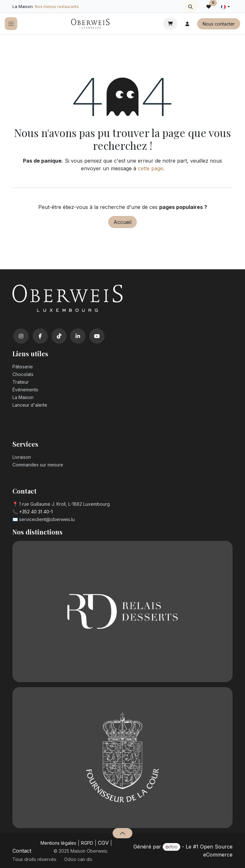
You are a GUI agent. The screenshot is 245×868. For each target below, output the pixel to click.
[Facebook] (40, 336)
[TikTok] (59, 336)
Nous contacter (219, 24)
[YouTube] (97, 336)
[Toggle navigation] (11, 24)
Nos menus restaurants (57, 7)
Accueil (122, 222)
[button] (191, 7)
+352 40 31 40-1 (36, 512)
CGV (103, 843)
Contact (22, 851)
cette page (150, 168)
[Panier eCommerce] (170, 24)
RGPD (87, 843)
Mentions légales (58, 843)
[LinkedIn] (78, 336)
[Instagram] (21, 336)
